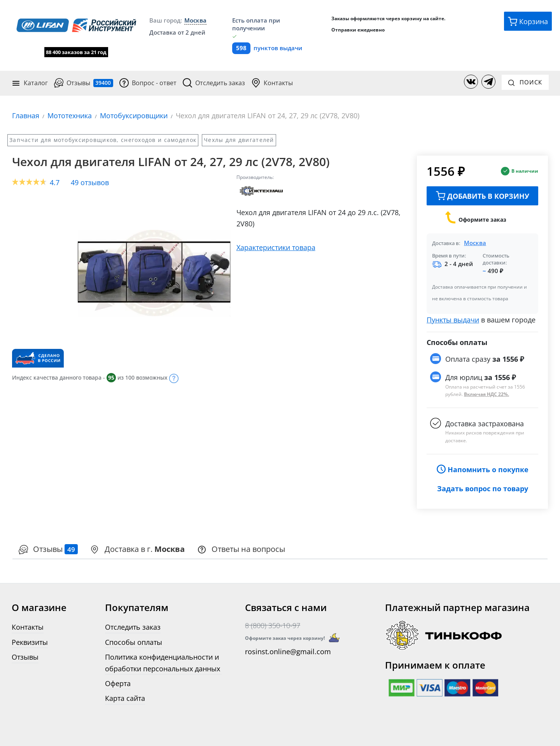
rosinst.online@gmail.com (288, 651)
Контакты (272, 83)
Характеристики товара (276, 247)
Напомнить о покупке (482, 469)
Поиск (525, 82)
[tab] (137, 549)
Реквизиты (30, 642)
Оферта (118, 683)
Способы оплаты (134, 642)
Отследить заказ (214, 83)
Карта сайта (125, 698)
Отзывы (84, 83)
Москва (475, 243)
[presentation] (48, 549)
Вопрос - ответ (148, 83)
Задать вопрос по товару (483, 488)
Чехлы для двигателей (239, 139)
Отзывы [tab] (48, 549)
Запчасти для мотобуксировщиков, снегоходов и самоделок (103, 139)
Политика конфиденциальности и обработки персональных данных (163, 662)
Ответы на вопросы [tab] (241, 549)
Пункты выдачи (453, 320)
